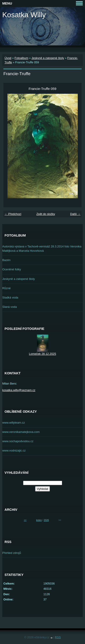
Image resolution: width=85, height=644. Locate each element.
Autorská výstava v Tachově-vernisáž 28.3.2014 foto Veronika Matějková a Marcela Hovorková (42, 249)
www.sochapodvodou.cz (18, 441)
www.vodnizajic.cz (14, 450)
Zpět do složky (46, 214)
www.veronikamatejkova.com (21, 432)
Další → (75, 214)
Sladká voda (10, 297)
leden (39, 520)
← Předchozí (13, 214)
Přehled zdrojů (12, 553)
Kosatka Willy (24, 15)
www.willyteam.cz (14, 423)
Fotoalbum (21, 58)
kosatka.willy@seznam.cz (19, 390)
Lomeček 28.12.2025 (43, 354)
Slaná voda (10, 307)
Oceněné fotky (12, 269)
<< (25, 520)
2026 (46, 520)
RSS (58, 637)
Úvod (8, 58)
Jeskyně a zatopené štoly (48, 58)
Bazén (6, 260)
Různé (6, 288)
